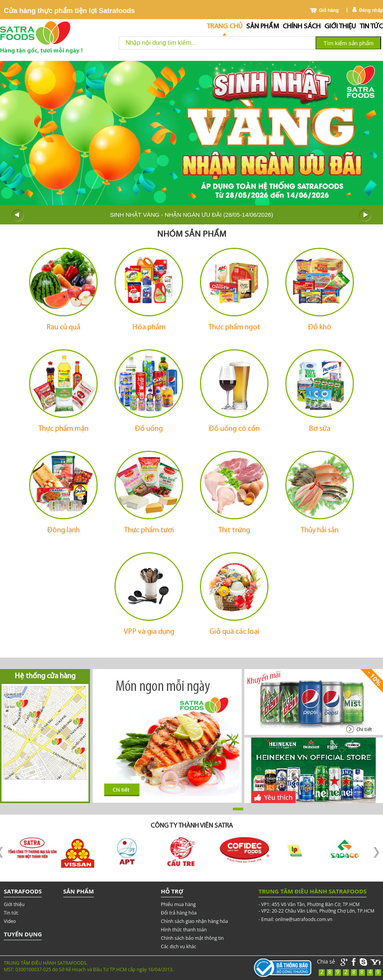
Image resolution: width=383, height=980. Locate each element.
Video (10, 921)
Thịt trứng (234, 530)
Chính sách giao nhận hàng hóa (194, 921)
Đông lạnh (63, 530)
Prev (18, 216)
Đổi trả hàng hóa (179, 913)
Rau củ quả (63, 327)
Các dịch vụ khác (178, 946)
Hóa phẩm (149, 327)
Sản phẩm (263, 27)
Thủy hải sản (320, 530)
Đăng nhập (371, 10)
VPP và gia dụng (149, 632)
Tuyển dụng (23, 934)
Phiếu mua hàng (178, 904)
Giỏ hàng (329, 10)
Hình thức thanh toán (184, 930)
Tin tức (371, 27)
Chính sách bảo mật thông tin (192, 938)
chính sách (302, 27)
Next (365, 216)
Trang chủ (225, 27)
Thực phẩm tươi (149, 530)
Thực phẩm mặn (63, 429)
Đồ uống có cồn (234, 429)
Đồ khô (320, 327)
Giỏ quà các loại (234, 632)
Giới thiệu (340, 27)
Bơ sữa (320, 429)
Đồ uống (149, 429)
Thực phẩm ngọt (234, 327)
